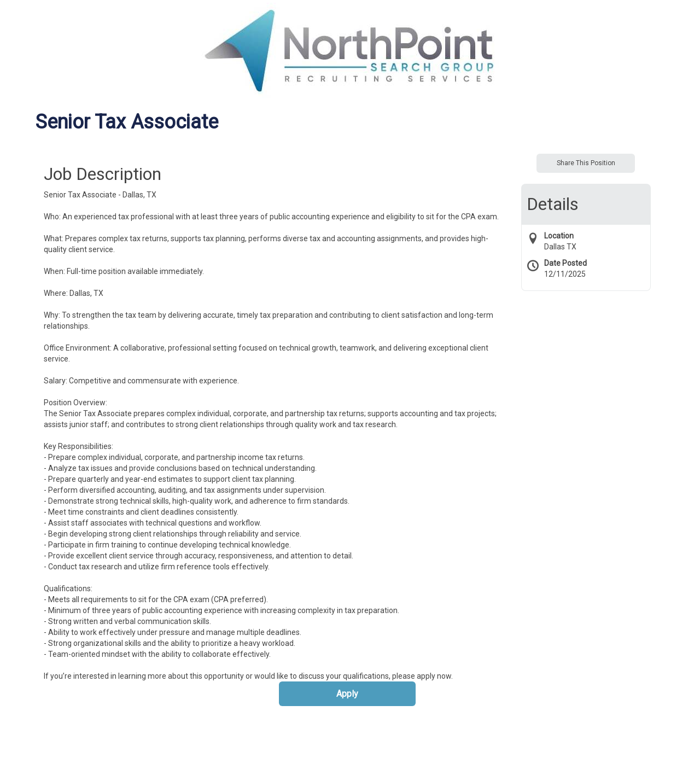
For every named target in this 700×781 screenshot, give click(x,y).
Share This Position (586, 163)
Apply (347, 694)
